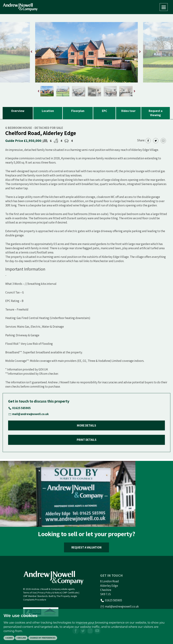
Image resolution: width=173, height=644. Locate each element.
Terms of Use (30, 593)
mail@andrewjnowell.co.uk (30, 414)
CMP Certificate (70, 593)
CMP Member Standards (35, 596)
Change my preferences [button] (43, 638)
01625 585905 (21, 408)
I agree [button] (9, 638)
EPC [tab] (104, 111)
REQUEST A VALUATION (86, 547)
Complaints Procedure (35, 600)
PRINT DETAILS (87, 440)
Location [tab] (48, 111)
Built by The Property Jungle (63, 596)
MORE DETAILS (86, 425)
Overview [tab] (18, 111)
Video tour (128, 111)
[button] (140, 52)
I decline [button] (21, 638)
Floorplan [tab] (78, 111)
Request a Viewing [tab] (156, 113)
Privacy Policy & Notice (49, 593)
